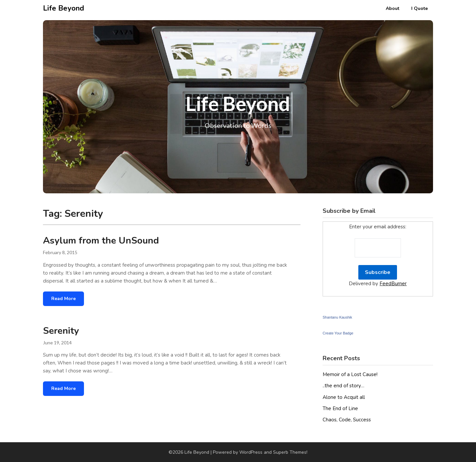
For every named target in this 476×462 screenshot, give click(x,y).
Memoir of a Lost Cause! (350, 374)
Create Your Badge (338, 333)
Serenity (61, 331)
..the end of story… (343, 386)
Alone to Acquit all (344, 397)
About (393, 8)
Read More (63, 299)
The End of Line (340, 408)
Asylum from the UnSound (101, 241)
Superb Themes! (290, 452)
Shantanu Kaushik (337, 317)
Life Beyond (63, 8)
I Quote (419, 8)
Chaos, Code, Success (347, 420)
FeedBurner (393, 284)
